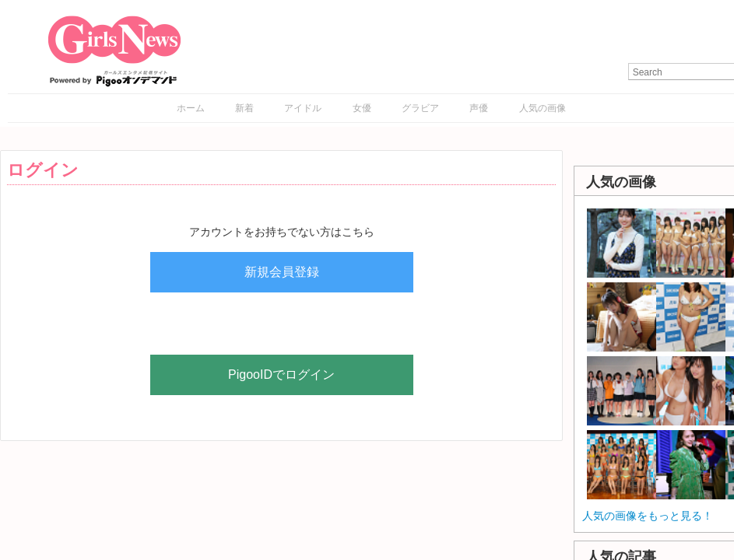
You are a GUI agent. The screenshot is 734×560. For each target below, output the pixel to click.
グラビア (420, 108)
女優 (362, 108)
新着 (244, 108)
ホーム (191, 108)
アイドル (303, 108)
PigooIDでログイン (281, 374)
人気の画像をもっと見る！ (648, 516)
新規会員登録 (282, 272)
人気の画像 (543, 108)
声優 (479, 108)
